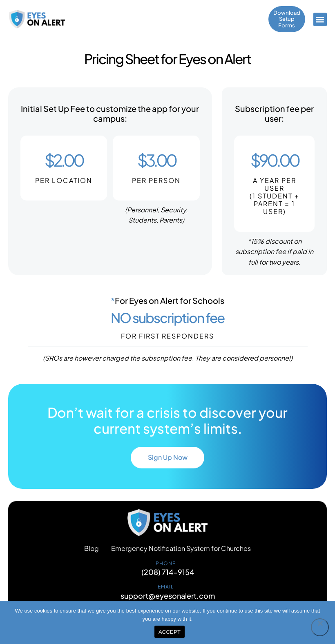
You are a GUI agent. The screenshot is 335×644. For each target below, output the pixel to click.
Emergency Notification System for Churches (181, 551)
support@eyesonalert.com (168, 598)
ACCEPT (170, 632)
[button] (320, 20)
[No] (320, 627)
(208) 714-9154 (168, 574)
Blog (92, 551)
